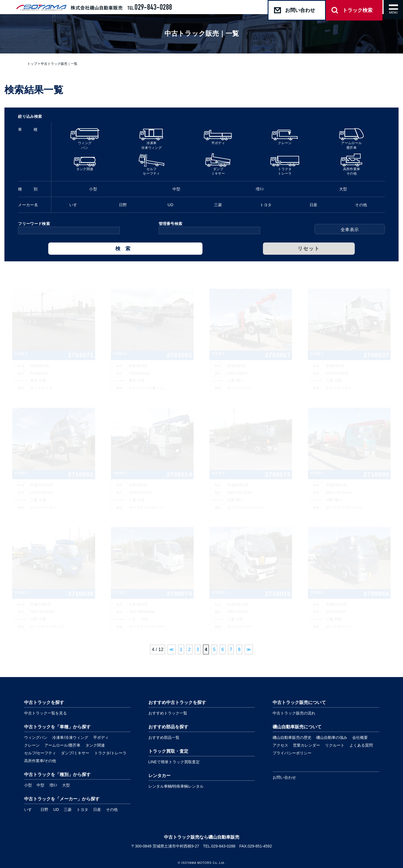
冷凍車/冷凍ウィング (70, 737)
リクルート (335, 745)
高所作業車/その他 (40, 761)
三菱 (68, 810)
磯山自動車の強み (332, 737)
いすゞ (30, 810)
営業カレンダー (306, 745)
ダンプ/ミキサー (75, 753)
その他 (112, 810)
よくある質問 (361, 745)
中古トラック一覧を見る (45, 713)
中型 (40, 785)
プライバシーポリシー (292, 753)
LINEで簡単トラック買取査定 (174, 762)
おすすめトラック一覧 (168, 713)
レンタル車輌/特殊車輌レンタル (176, 786)
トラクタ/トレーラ (110, 753)
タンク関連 (95, 745)
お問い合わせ (284, 777)
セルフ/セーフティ (40, 753)
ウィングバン (36, 737)
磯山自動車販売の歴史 (292, 737)
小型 (28, 785)
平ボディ (101, 737)
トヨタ (82, 810)
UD (56, 810)
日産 (97, 810)
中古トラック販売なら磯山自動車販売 (202, 837)
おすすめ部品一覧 (164, 737)
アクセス (280, 745)
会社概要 (360, 737)
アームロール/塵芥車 (62, 745)
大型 (66, 785)
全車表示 (350, 230)
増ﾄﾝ (53, 785)
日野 (44, 810)
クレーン (32, 745)
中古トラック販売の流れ (294, 713)
